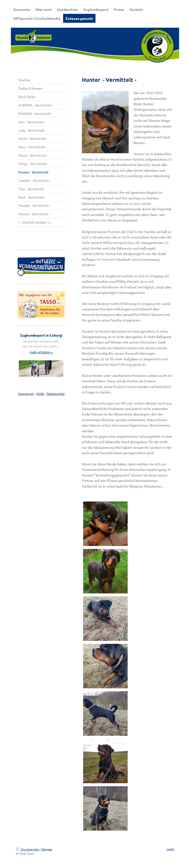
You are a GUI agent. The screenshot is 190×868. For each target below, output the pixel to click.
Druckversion (28, 849)
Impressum (26, 394)
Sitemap (47, 849)
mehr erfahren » (41, 352)
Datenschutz (56, 394)
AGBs (40, 394)
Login (170, 849)
